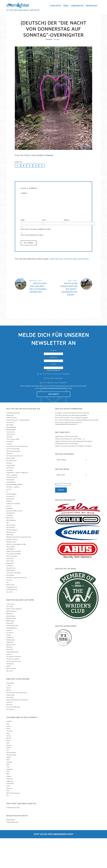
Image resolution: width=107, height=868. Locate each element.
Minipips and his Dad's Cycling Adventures (19, 567)
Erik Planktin (10, 497)
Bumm (8, 758)
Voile (8, 820)
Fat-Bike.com (10, 667)
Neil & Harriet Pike (12, 569)
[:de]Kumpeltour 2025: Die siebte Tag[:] (66, 473)
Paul (8, 780)
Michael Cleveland (12, 560)
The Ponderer (10, 739)
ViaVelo (9, 696)
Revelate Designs (11, 785)
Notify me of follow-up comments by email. (36, 259)
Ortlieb (8, 777)
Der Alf (8, 718)
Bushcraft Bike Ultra (12, 655)
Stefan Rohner (11, 600)
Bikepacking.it (10, 650)
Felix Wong (10, 500)
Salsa (8, 789)
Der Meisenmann (11, 490)
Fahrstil (9, 720)
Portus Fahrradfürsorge (13, 737)
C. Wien (9, 715)
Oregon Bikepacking (12, 682)
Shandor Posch (11, 598)
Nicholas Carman (11, 571)
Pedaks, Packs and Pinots (14, 581)
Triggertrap (10, 811)
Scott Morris (10, 595)
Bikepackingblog (11, 457)
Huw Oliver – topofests (13, 517)
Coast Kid (9, 474)
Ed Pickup (9, 493)
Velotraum (9, 818)
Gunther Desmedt (12, 507)
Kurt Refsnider (11, 543)
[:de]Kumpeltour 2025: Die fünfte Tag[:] (66, 466)
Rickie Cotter (10, 591)
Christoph (58, 445)
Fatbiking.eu (10, 672)
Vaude (8, 816)
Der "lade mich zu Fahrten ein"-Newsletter (53, 404)
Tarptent (9, 806)
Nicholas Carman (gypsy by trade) (16, 574)
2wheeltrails (10, 445)
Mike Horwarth (11, 562)
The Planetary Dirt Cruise (14, 691)
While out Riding (11, 698)
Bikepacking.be (11, 646)
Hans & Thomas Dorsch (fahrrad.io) (17, 722)
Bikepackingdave (11, 459)
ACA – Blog (10, 636)
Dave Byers (10, 483)
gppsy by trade (11, 674)
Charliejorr (10, 466)
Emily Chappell (11, 495)
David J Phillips (11, 488)
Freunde (57, 70)
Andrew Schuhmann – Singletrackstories (18, 450)
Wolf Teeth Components (13, 823)
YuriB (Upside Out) (12, 619)
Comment (24, 223)
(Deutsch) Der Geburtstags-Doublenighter (75, 445)
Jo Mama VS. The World (13, 533)
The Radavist (10, 693)
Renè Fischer (10, 588)
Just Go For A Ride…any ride (14, 540)
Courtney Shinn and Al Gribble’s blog (17, 476)
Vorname (53, 380)
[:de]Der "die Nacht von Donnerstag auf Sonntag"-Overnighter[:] (74, 471)
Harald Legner (11, 509)
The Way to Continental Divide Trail (17, 607)
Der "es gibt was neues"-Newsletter (53, 412)
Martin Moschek (11, 550)
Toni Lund (9, 610)
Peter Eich (9, 734)
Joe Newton (10, 538)
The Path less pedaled (13, 689)
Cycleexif (9, 660)
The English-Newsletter (53, 408)
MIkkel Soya (10, 564)
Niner (8, 773)
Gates (8, 763)
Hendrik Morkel (11, 512)
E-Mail (53, 394)
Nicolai (8, 770)
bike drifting (10, 455)
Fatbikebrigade (11, 670)
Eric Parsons (10, 662)
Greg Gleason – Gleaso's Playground (17, 502)
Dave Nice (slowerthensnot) (14, 486)
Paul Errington (11, 576)
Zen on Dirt (10, 622)
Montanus (9, 677)
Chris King (9, 761)
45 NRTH (9, 751)
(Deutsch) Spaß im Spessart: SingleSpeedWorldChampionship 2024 (79, 450)
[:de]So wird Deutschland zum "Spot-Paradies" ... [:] (70, 469)
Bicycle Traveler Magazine (14, 639)
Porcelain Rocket (11, 782)
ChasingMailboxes (12, 658)
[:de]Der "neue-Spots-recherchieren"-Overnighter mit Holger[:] (73, 476)
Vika (8, 612)
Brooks (8, 756)
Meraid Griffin (10, 557)
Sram (8, 801)
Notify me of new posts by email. (32, 265)
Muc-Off (9, 768)
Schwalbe (9, 792)
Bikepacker (10, 643)
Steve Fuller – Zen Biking (13, 602)
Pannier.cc (9, 684)
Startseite (55, 7)
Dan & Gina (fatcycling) (13, 481)
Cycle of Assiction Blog (13, 478)
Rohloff (8, 787)
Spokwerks (10, 799)
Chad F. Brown (11, 464)
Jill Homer (9, 531)
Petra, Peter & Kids (12, 586)
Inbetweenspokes (11, 524)
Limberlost (9, 732)
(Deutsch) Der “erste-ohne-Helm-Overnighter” (75, 447)
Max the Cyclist (11, 555)
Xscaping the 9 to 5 (12, 617)
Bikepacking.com (11, 648)
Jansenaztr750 (11, 526)
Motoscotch (10, 679)
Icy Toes (9, 519)
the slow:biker (10, 605)
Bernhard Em (10, 452)
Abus (8, 754)
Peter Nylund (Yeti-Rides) (14, 583)
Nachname (53, 387)
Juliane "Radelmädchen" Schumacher (17, 730)
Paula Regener (11, 579)
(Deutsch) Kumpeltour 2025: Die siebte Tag (76, 443)
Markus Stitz (10, 548)
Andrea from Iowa (12, 447)
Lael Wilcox (10, 545)
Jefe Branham (10, 529)
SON (8, 794)
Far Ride (9, 665)
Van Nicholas (10, 813)
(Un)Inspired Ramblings (13, 443)
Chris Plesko (10, 471)
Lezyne (8, 766)
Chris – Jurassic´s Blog (13, 469)
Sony (8, 797)
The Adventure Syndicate (14, 686)
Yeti (7, 825)
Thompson (9, 808)
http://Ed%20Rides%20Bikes (14, 514)
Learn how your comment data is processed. (69, 288)
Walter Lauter (10, 614)
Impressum (91, 7)
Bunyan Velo (10, 653)
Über (66, 7)
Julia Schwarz (10, 727)
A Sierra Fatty (10, 634)
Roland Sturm (10, 593)
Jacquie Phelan (11, 725)
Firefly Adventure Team (13, 837)
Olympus (9, 775)
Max (8, 552)
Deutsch (50, 185)
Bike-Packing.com (11, 641)
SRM (8, 804)
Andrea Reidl (10, 713)
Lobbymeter (77, 7)
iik (7, 521)
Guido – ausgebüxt (12, 505)
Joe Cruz (9, 536)
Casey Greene (11, 462)
